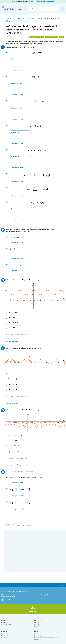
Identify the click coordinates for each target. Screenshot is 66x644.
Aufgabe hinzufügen (52, 37)
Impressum (38, 640)
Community (38, 626)
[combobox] (43, 9)
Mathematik (10, 18)
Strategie (9, 465)
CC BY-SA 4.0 (18, 526)
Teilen (62, 37)
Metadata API (5, 636)
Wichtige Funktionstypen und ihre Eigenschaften (43, 18)
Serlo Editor (5, 634)
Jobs (37, 623)
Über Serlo (4, 621)
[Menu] (63, 9)
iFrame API (4, 638)
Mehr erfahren (8, 600)
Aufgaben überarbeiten (37, 37)
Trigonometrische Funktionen (17, 21)
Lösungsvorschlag (17, 70)
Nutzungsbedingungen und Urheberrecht (46, 638)
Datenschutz (38, 634)
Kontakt (4, 623)
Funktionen (20, 18)
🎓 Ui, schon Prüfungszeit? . (33, 2)
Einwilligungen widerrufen (42, 636)
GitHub (37, 624)
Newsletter (38, 621)
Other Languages (6, 624)
